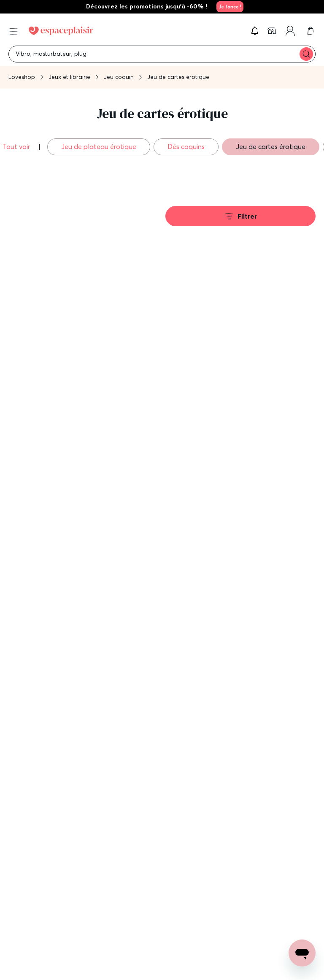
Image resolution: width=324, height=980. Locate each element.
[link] (229, 7)
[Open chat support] (302, 953)
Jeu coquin (119, 77)
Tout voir (17, 146)
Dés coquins (186, 146)
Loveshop (22, 77)
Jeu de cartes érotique (271, 146)
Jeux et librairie (69, 77)
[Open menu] (13, 31)
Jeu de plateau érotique (99, 146)
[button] (255, 31)
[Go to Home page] (61, 31)
